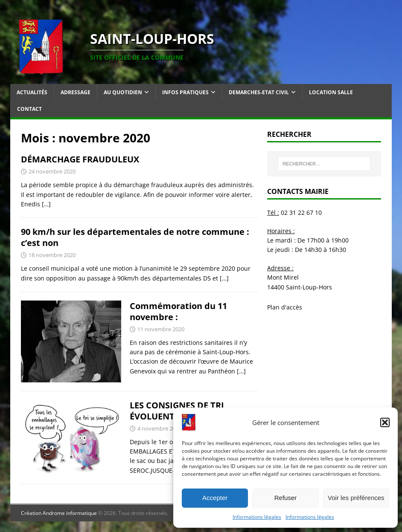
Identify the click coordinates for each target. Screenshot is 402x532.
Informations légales (257, 517)
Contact (29, 109)
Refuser (286, 498)
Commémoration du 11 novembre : (178, 311)
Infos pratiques (185, 92)
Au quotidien (123, 92)
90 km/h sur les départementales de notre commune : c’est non (135, 237)
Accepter (215, 498)
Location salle (331, 92)
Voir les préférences (356, 498)
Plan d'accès (285, 307)
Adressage (76, 92)
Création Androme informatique (59, 513)
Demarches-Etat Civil (259, 92)
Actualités (32, 92)
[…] (46, 204)
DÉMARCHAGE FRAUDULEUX (80, 159)
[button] (385, 422)
